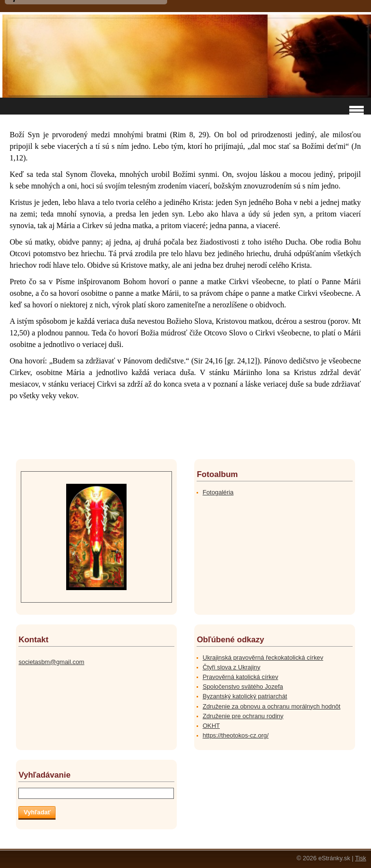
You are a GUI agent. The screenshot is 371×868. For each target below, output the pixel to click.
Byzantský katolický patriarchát (245, 696)
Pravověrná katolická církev (240, 677)
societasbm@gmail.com (51, 662)
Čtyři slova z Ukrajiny (231, 667)
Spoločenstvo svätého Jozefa (243, 687)
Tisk (361, 858)
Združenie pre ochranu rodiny (243, 716)
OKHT (211, 726)
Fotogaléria (218, 492)
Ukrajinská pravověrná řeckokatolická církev (263, 658)
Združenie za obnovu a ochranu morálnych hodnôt (271, 706)
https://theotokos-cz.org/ (235, 735)
